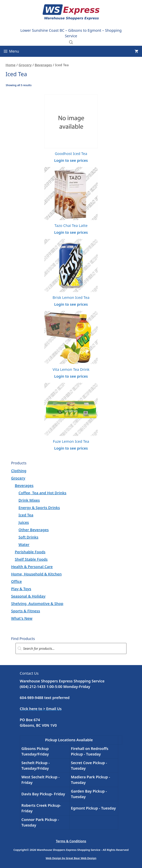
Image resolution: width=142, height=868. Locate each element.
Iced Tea (26, 515)
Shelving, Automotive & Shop (37, 604)
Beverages (43, 65)
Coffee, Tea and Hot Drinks (42, 493)
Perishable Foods (30, 552)
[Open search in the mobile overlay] (71, 42)
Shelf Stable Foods (31, 559)
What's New (22, 618)
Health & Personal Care (32, 567)
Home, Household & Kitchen (36, 574)
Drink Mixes (29, 500)
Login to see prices (71, 160)
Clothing (19, 471)
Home (11, 65)
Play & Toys (21, 589)
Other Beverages (34, 530)
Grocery (25, 65)
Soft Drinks (28, 537)
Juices (24, 522)
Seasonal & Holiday (28, 596)
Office (16, 581)
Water (24, 545)
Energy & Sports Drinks (39, 508)
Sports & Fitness (26, 611)
